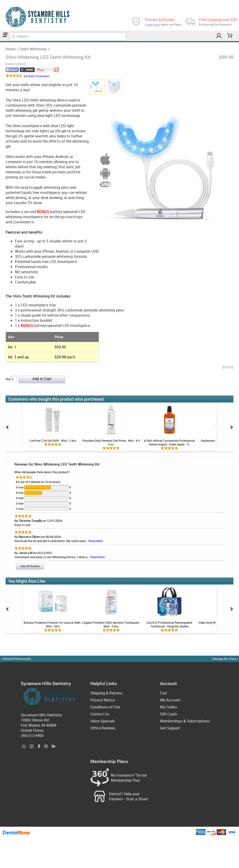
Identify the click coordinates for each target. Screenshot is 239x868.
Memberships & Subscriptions (185, 721)
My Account (170, 700)
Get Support (170, 728)
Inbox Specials (103, 721)
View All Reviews (30, 566)
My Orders (169, 707)
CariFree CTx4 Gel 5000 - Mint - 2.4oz (53, 441)
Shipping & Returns (106, 693)
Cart (164, 693)
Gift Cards (169, 714)
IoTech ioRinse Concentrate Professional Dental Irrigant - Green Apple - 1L (169, 442)
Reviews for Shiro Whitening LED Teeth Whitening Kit (57, 464)
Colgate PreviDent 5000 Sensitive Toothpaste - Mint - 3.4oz (111, 624)
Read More (96, 541)
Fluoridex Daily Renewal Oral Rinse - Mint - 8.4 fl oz (111, 442)
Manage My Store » (226, 659)
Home (1, 42)
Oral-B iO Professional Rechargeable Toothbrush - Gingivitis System (169, 624)
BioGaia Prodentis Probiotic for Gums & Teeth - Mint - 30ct (53, 624)
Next (232, 427)
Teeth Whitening (2, 42)
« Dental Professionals (16, 659)
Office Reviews (103, 728)
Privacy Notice (102, 700)
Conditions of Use (105, 707)
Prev (7, 427)
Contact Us (100, 714)
